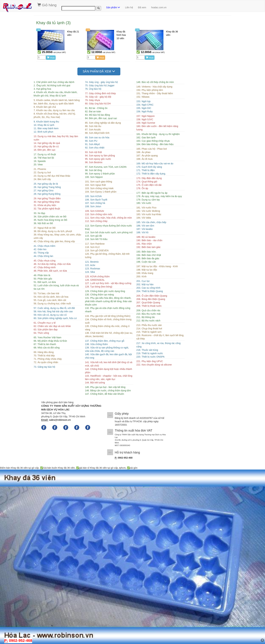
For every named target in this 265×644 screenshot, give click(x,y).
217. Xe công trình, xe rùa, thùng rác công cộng (159, 345)
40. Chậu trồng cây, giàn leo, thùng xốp (54, 241)
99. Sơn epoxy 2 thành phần (100, 174)
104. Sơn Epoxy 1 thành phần (101, 192)
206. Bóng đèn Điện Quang (151, 299)
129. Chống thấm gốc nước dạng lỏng (105, 291)
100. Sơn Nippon (94, 177)
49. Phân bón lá (42, 275)
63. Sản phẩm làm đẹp (46, 330)
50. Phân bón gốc (43, 279)
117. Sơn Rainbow (95, 244)
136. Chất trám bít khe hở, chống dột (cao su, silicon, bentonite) (109, 335)
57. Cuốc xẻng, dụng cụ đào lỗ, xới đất (54, 308)
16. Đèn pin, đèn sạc (45, 150)
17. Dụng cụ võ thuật (45, 154)
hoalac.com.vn (159, 7)
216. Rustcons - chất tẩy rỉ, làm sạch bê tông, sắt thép (160, 337)
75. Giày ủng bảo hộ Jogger (100, 85)
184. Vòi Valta (144, 218)
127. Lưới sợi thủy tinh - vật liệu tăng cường (108, 283)
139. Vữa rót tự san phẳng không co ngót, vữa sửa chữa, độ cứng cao (107, 349)
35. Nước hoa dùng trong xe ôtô (50, 220)
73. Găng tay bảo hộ (44, 367)
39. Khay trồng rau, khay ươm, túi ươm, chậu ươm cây (57, 236)
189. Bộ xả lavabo (146, 237)
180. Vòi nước (144, 203)
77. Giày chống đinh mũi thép (100, 93)
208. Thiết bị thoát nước (149, 306)
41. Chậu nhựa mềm (45, 246)
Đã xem (142, 7)
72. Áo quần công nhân (46, 362)
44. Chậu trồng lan (43, 256)
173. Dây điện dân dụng (149, 178)
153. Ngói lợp (143, 101)
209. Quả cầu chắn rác (148, 310)
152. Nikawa (143, 97)
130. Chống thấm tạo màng (99, 295)
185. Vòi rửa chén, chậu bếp (151, 222)
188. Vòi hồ (142, 232)
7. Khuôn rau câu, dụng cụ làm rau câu (54, 110)
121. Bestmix (92, 262)
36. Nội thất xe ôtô (43, 223)
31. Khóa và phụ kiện (45, 205)
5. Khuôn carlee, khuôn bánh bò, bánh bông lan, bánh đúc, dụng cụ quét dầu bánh (57, 102)
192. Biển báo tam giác (148, 247)
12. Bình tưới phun (43, 132)
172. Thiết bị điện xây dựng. (151, 174)
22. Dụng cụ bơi (42, 172)
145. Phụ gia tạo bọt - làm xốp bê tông (105, 387)
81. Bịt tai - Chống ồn (96, 108)
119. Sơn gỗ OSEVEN (97, 250)
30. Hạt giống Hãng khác (47, 202)
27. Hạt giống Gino (44, 191)
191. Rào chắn (144, 244)
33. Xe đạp (39, 213)
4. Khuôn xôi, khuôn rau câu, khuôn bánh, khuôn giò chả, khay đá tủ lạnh (56, 94)
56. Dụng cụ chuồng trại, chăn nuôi (52, 304)
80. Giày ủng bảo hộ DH (98, 104)
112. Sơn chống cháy (96, 221)
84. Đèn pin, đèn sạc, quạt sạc (101, 118)
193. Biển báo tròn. (146, 252)
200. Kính (141, 276)
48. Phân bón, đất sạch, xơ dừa (50, 271)
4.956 (88, 30)
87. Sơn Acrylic (93, 130)
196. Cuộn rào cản (146, 262)
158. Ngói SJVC (145, 119)
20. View (38, 165)
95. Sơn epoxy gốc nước (98, 159)
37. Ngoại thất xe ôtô (45, 228)
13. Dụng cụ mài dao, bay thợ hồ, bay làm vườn (56, 138)
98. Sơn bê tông (93, 170)
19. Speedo (40, 161)
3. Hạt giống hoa (42, 89)
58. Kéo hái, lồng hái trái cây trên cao (53, 311)
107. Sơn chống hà (95, 203)
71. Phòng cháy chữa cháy (48, 359)
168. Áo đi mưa (144, 159)
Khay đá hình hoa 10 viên (121, 35)
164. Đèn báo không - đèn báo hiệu (155, 144)
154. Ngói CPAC (145, 105)
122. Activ (90, 265)
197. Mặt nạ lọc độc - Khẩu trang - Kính (157, 266)
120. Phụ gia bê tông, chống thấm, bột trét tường (107, 256)
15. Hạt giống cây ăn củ (46, 146)
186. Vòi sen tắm (145, 226)
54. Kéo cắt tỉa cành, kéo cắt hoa (51, 297)
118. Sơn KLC (92, 247)
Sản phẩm (113, 7)
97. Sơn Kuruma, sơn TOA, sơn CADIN (106, 167)
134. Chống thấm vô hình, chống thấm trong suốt (108, 321)
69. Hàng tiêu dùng (44, 352)
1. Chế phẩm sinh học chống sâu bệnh (54, 82)
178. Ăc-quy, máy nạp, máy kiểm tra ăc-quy (159, 196)
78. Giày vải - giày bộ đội (98, 97)
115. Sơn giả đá (93, 236)
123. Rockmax (93, 269)
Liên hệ (129, 7)
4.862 (38, 30)
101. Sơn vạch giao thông (99, 182)
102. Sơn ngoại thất (95, 185)
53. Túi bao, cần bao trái (46, 293)
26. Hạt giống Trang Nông (47, 187)
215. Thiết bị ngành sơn (149, 332)
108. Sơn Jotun (93, 206)
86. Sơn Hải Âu (93, 126)
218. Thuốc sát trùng (147, 350)
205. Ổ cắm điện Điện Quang (152, 296)
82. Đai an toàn (93, 111)
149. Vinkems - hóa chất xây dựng (154, 87)
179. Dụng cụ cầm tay (148, 200)
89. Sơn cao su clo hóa (97, 137)
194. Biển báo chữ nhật (149, 255)
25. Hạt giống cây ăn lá (46, 184)
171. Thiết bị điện (146, 170)
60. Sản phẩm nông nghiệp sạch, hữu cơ (55, 318)
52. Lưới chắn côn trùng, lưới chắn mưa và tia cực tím (56, 287)
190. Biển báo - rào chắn (149, 240)
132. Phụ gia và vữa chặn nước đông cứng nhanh (108, 310)
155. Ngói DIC (144, 108)
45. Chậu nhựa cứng (45, 261)
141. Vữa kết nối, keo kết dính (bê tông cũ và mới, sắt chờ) (109, 364)
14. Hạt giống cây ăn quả (47, 143)
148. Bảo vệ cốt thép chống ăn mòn (155, 82)
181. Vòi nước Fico (146, 208)
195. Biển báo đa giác (148, 258)
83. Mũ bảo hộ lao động (98, 115)
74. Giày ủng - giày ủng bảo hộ (101, 82)
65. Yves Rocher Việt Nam (47, 337)
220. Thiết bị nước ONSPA (150, 357)
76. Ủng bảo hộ (93, 89)
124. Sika (90, 272)
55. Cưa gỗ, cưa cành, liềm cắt (50, 300)
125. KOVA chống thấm (97, 276)
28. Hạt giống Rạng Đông (47, 194)
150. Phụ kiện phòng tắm (150, 90)
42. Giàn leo (40, 249)
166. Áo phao (143, 152)
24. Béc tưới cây (42, 179)
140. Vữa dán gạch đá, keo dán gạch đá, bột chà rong (108, 356)
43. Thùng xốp (41, 253)
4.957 (137, 30)
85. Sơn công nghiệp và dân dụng (103, 123)
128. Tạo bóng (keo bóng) (99, 287)
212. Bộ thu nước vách (148, 321)
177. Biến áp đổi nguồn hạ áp (152, 193)
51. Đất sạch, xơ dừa (45, 282)
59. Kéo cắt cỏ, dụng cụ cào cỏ (50, 315)
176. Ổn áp (142, 188)
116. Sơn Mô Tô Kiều (96, 239)
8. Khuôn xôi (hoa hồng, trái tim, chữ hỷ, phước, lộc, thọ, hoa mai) (55, 115)
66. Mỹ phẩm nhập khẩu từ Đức (50, 341)
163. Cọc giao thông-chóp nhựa (153, 141)
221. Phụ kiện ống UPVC (150, 361)
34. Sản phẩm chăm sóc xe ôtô (50, 217)
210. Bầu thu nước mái (148, 314)
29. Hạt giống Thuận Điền (47, 198)
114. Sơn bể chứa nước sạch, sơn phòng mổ (109, 232)
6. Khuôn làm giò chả (45, 107)
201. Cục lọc (143, 281)
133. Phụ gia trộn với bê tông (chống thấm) (108, 316)
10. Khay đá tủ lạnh (44, 125)
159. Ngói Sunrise (146, 123)
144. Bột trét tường (95, 383)
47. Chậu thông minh (45, 267)
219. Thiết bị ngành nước (150, 353)
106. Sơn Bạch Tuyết (96, 200)
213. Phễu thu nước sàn (149, 325)
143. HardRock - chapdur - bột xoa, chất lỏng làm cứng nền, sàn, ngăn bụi (109, 377)
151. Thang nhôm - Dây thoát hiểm (155, 93)
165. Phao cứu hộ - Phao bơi (152, 149)
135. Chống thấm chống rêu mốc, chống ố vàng (107, 328)
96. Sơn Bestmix (94, 162)
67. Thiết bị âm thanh (45, 344)
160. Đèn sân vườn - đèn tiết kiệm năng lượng (157, 128)
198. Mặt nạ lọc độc (147, 270)
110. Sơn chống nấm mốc (99, 214)
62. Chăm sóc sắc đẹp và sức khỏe (52, 326)
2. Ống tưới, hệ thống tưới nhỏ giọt (52, 85)
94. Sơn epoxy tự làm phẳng (100, 156)
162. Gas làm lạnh (146, 137)
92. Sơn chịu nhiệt (95, 148)
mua (51, 58)
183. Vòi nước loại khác (149, 214)
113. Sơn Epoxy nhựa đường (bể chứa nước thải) (109, 227)
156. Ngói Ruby (145, 111)
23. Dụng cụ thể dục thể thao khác (52, 176)
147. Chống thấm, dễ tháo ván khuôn (105, 394)
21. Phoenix (40, 169)
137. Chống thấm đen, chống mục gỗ (105, 341)
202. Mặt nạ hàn (145, 284)
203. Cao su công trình (148, 288)
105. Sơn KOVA (93, 196)
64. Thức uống (41, 333)
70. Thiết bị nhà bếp (44, 356)
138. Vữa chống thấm (96, 344)
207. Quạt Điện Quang (148, 302)
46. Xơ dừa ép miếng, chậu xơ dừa (52, 264)
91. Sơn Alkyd (92, 144)
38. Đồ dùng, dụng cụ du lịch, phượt (53, 231)
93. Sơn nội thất (93, 152)
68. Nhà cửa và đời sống (47, 348)
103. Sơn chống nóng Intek (99, 188)
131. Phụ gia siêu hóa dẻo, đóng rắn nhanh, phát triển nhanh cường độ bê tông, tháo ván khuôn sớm (109, 301)
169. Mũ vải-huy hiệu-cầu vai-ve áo (155, 163)
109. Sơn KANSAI (95, 211)
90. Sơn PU (91, 141)
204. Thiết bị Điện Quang (150, 291)
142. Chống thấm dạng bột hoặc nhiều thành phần (109, 371)
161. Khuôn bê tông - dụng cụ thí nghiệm (158, 134)
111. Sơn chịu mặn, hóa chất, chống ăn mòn (109, 218)
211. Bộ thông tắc (146, 317)
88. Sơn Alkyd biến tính (97, 133)
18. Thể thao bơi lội (44, 158)
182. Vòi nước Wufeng (148, 211)
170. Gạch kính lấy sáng (149, 167)
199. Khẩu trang (145, 273)
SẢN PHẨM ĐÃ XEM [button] (99, 71)
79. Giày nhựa (92, 100)
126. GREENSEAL (95, 280)
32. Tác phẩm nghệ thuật (47, 209)
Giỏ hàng (47, 5)
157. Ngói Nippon (146, 116)
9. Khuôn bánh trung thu (46, 122)
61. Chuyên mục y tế (45, 323)
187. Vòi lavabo (145, 229)
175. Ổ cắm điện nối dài (149, 185)
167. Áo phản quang (147, 156)
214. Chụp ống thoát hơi (149, 329)
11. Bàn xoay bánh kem (46, 128)
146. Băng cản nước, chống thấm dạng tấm (108, 390)
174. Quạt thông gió (147, 182)
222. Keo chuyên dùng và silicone (154, 365)
